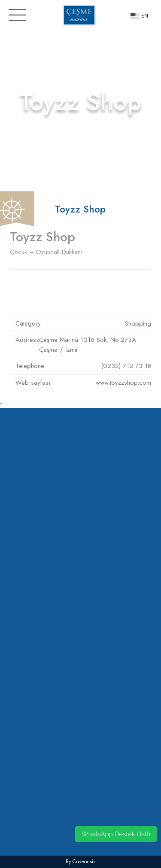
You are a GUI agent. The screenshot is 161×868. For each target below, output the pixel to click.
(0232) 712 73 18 (126, 366)
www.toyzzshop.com (123, 383)
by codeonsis (80, 862)
